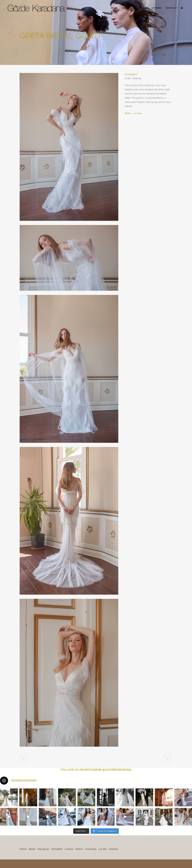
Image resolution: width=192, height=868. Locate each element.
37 (138, 113)
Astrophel (57, 849)
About (32, 849)
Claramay (91, 849)
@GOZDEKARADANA (117, 770)
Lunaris (69, 849)
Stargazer (43, 849)
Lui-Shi (103, 849)
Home (23, 849)
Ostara (79, 849)
